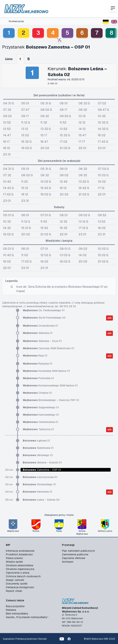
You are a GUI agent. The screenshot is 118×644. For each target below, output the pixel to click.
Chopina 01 (37, 393)
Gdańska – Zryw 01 (42, 341)
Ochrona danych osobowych (23, 576)
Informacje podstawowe (20, 551)
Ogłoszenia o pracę (18, 573)
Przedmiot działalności (19, 554)
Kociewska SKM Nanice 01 (46, 371)
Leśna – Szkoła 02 (41, 500)
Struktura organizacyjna (20, 569)
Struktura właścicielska (20, 565)
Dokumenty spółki (17, 584)
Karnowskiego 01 (41, 415)
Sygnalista (8, 639)
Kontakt (43, 639)
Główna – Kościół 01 (42, 462)
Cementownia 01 (40, 422)
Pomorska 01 (38, 378)
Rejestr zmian (14, 591)
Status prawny (14, 558)
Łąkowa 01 (36, 441)
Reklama (11, 610)
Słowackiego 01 (39, 484)
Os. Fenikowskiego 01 (44, 310)
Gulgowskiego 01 (41, 407)
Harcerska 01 (38, 492)
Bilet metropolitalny (17, 614)
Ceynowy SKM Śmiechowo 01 (48, 348)
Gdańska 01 (38, 333)
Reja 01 (35, 356)
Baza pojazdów (15, 606)
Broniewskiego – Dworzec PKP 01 (51, 400)
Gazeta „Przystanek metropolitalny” (27, 617)
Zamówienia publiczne (75, 554)
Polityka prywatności (26, 639)
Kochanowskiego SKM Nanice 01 (50, 385)
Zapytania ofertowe (74, 558)
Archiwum (68, 562)
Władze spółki (14, 562)
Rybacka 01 (38, 364)
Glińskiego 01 (38, 455)
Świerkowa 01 (38, 448)
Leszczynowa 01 (40, 477)
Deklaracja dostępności (20, 587)
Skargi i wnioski (15, 580)
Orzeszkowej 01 (40, 326)
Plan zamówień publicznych (78, 551)
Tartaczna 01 (38, 429)
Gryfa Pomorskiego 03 (44, 318)
